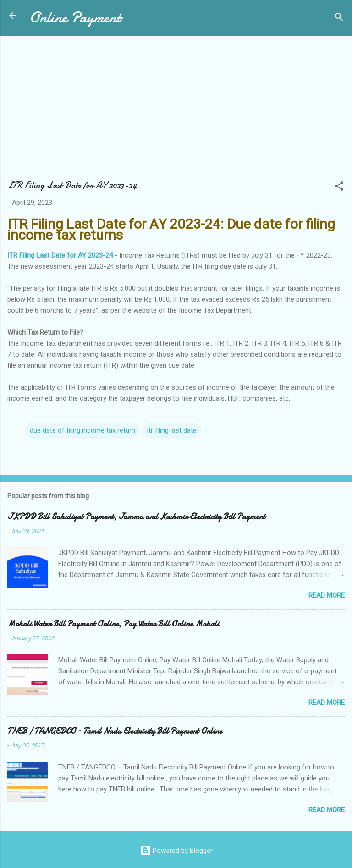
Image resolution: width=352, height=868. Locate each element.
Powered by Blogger (176, 851)
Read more (327, 595)
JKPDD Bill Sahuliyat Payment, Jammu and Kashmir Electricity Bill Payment (136, 517)
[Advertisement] (176, 112)
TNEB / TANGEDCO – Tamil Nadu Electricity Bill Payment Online (115, 731)
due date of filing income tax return (82, 430)
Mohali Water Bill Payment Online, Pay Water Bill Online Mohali (113, 624)
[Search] (339, 19)
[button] (339, 188)
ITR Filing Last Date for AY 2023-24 (60, 255)
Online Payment (75, 18)
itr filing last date (172, 430)
